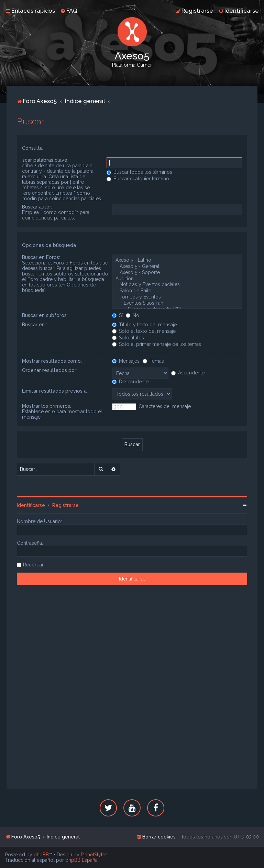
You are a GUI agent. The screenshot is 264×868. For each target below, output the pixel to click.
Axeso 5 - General (177, 267)
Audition (177, 279)
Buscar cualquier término (138, 179)
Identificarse (31, 505)
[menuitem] (69, 11)
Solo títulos (128, 338)
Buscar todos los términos (139, 172)
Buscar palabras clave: (42, 160)
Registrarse (65, 505)
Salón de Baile (177, 291)
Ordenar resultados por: (50, 370)
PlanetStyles (94, 855)
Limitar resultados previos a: (55, 391)
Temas (153, 361)
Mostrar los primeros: (47, 406)
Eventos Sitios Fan (177, 303)
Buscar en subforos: (45, 315)
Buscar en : (35, 325)
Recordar (33, 565)
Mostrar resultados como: (52, 361)
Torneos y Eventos (177, 297)
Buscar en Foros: (41, 257)
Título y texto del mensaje (144, 325)
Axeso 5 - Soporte (177, 273)
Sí (117, 315)
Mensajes (126, 361)
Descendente (130, 382)
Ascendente (188, 373)
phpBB (41, 855)
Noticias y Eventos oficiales (177, 285)
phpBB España (81, 860)
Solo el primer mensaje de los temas (157, 344)
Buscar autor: (37, 207)
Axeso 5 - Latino (177, 260)
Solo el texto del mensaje (144, 331)
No (133, 315)
